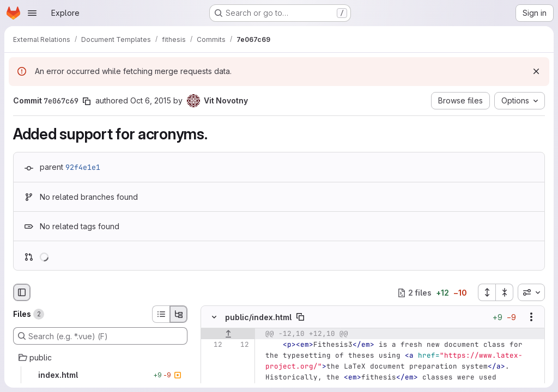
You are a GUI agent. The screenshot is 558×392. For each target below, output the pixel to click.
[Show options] (531, 317)
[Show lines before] (228, 334)
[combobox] (531, 292)
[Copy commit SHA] (87, 101)
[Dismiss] (536, 71)
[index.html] (100, 375)
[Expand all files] (487, 292)
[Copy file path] (300, 317)
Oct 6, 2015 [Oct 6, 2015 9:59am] (151, 100)
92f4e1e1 (83, 167)
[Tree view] (179, 314)
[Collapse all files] (505, 292)
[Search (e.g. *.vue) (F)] (100, 336)
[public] (100, 358)
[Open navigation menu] (32, 13)
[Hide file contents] (214, 317)
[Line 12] (213, 345)
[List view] (161, 314)
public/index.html (258, 317)
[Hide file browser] (22, 292)
